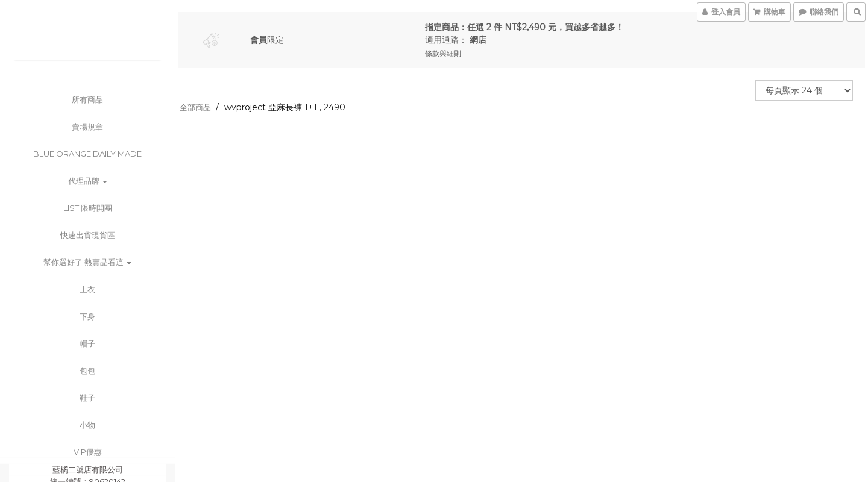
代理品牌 (88, 181)
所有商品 (87, 99)
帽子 (87, 343)
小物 (87, 425)
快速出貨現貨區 (88, 235)
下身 (87, 316)
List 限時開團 (88, 208)
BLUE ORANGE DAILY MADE (87, 154)
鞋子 (87, 398)
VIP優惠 (88, 452)
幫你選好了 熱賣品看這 (87, 262)
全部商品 (195, 107)
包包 (87, 371)
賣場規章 (87, 127)
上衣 (87, 289)
